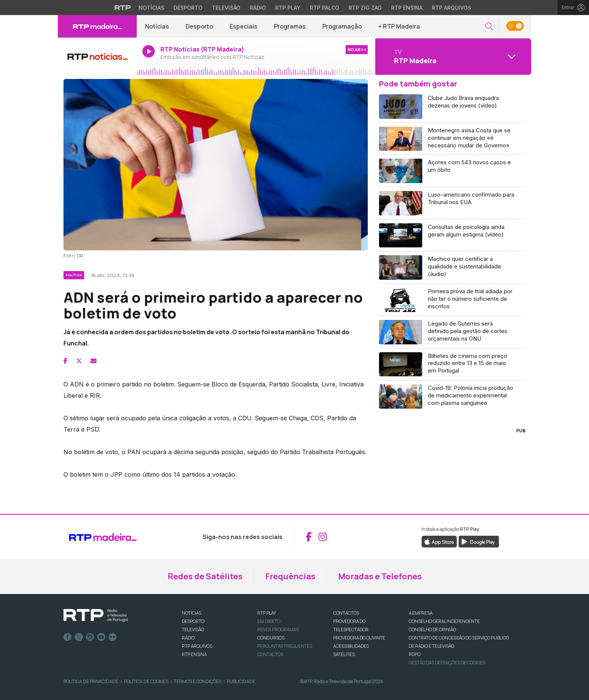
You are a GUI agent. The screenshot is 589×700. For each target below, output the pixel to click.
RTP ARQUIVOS (197, 646)
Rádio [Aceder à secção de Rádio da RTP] (258, 8)
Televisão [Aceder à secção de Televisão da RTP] (226, 8)
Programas (290, 26)
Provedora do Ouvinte (359, 638)
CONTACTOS (346, 613)
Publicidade (241, 681)
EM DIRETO (269, 621)
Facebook (68, 637)
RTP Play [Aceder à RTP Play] (288, 8)
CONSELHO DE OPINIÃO (432, 630)
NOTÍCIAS (192, 613)
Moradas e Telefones (380, 576)
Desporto (199, 26)
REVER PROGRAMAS (278, 630)
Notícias (157, 26)
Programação (342, 26)
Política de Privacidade (91, 681)
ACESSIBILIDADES (351, 646)
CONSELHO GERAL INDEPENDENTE (444, 621)
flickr (113, 637)
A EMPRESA (421, 613)
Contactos (270, 654)
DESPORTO (193, 621)
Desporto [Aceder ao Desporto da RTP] (188, 8)
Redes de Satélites (205, 576)
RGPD (415, 654)
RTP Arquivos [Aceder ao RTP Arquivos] (452, 8)
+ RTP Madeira (399, 26)
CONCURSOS (271, 638)
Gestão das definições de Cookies (447, 663)
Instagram (90, 637)
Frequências (290, 576)
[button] (489, 27)
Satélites (344, 654)
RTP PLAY (267, 613)
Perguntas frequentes (285, 646)
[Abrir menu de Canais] (452, 56)
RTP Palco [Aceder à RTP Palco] (325, 8)
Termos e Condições (198, 681)
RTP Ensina (194, 654)
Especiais (243, 26)
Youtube (101, 637)
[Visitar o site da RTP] (123, 8)
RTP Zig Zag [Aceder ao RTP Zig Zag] (365, 8)
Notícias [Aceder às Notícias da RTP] (151, 8)
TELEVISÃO (193, 630)
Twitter (79, 637)
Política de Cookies (146, 681)
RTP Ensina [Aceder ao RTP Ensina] (407, 8)
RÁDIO (188, 638)
